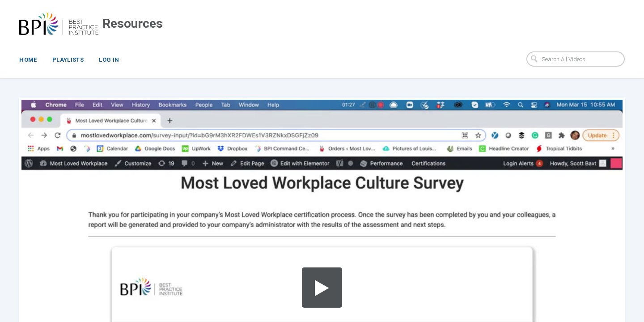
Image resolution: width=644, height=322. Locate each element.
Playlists (68, 60)
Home (28, 60)
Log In (109, 60)
